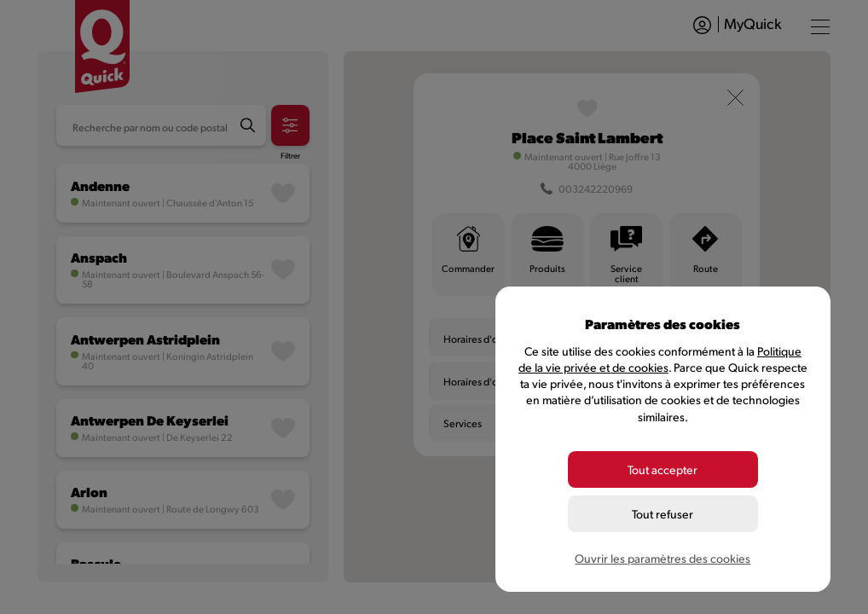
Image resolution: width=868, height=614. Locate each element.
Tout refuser (663, 514)
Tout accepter (663, 469)
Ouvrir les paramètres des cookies (663, 558)
